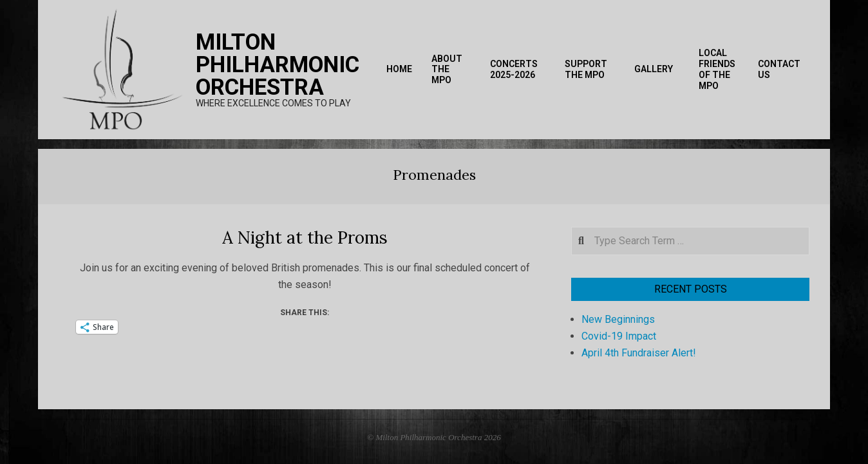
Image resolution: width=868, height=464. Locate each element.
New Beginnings (618, 319)
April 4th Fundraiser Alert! (639, 353)
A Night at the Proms (305, 237)
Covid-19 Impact (619, 336)
